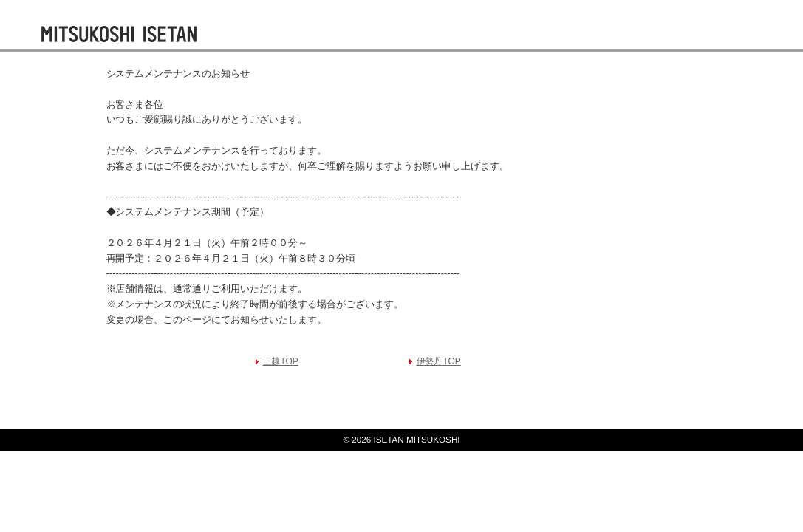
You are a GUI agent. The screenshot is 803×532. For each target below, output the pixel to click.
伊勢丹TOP (439, 361)
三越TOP (281, 361)
